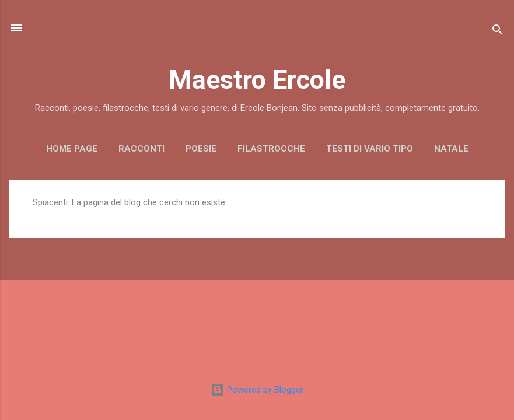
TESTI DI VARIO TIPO (370, 149)
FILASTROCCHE (271, 149)
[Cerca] (498, 32)
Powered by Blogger (257, 390)
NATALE (451, 149)
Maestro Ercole (257, 80)
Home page (72, 149)
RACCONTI (141, 149)
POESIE (201, 149)
